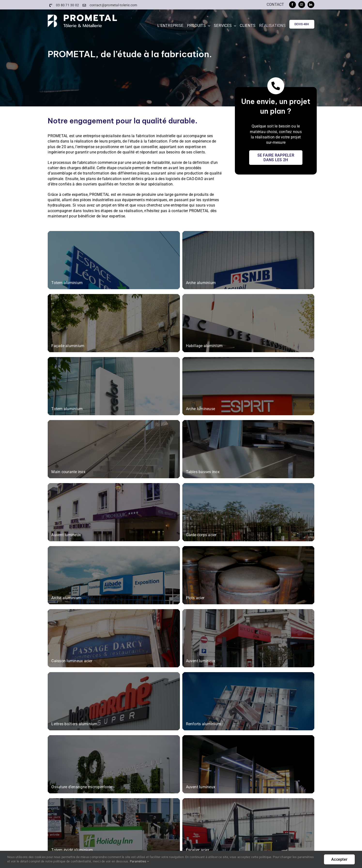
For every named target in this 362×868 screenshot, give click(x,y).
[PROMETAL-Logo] (82, 16)
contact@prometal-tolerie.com (113, 5)
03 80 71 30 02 (67, 5)
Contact (275, 4)
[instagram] (302, 5)
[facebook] (293, 5)
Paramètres (139, 861)
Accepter (339, 859)
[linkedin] (311, 5)
